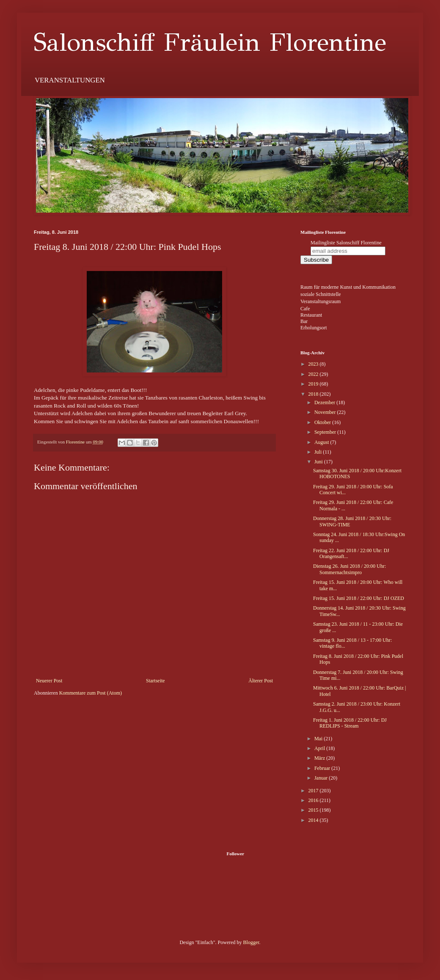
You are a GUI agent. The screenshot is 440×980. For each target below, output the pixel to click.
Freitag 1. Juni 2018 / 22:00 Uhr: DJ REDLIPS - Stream (350, 723)
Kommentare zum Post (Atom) (91, 693)
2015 (314, 810)
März (320, 758)
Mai (319, 739)
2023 (314, 364)
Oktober (323, 422)
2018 (314, 394)
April (320, 748)
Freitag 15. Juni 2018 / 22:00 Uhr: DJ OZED (359, 598)
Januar (322, 778)
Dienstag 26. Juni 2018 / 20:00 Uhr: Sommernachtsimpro (349, 569)
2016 (314, 800)
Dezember (325, 402)
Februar (323, 768)
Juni (319, 462)
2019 (314, 384)
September (326, 432)
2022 (314, 374)
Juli (319, 452)
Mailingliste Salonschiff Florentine (346, 243)
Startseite (155, 681)
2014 (314, 820)
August (322, 442)
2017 (314, 791)
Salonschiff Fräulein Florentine (210, 42)
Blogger (251, 942)
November (326, 412)
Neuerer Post (49, 681)
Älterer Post (261, 681)
